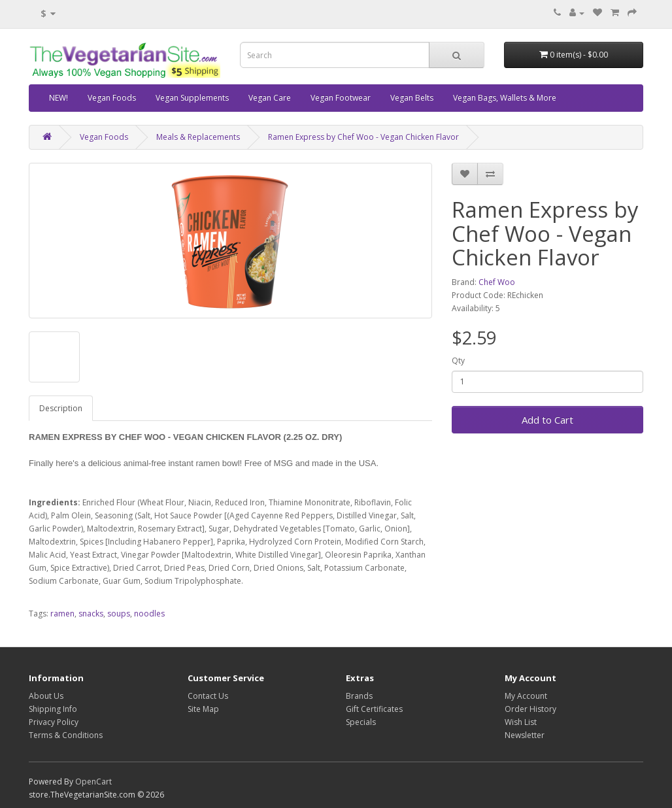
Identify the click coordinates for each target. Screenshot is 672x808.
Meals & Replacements (198, 137)
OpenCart (93, 782)
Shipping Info (53, 709)
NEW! (59, 98)
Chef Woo (497, 282)
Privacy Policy (54, 722)
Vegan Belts (412, 98)
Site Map (203, 709)
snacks (91, 614)
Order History (530, 709)
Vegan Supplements (192, 98)
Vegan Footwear (341, 98)
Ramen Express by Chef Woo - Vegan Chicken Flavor (363, 137)
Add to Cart (547, 420)
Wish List (521, 722)
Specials (361, 722)
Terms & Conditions (66, 735)
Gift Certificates (374, 709)
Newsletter (525, 735)
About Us (46, 696)
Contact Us (208, 696)
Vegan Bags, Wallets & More (505, 98)
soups (119, 614)
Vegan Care (270, 98)
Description (61, 408)
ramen (62, 614)
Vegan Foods (112, 98)
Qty (458, 361)
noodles (149, 614)
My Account (526, 696)
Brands (359, 696)
